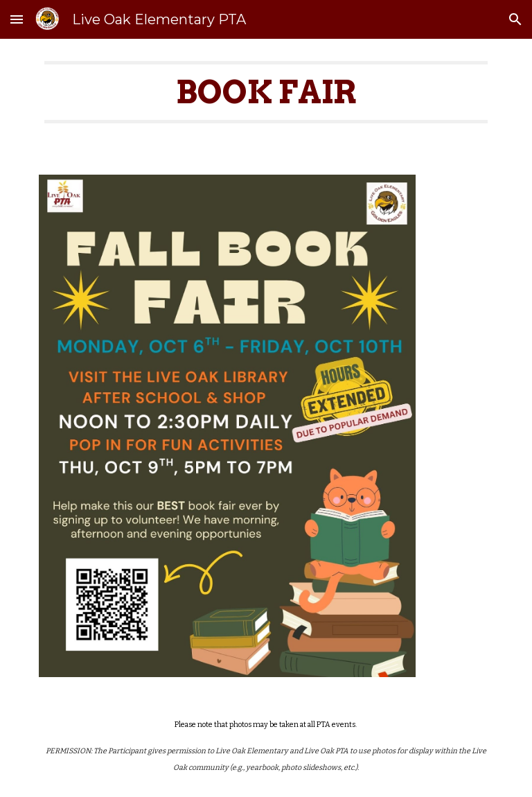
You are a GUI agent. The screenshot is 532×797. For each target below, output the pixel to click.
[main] (266, 98)
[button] (17, 19)
